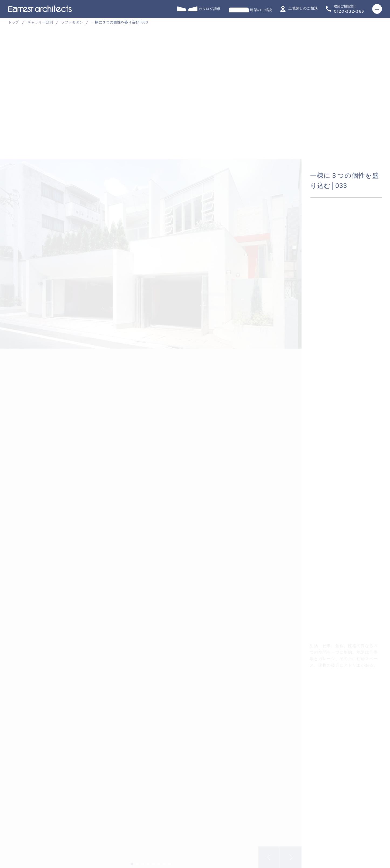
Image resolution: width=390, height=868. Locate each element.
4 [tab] (148, 860)
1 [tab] (132, 860)
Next (291, 853)
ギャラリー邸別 (40, 22)
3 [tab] (143, 860)
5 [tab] (153, 860)
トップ (14, 22)
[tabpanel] (195, 110)
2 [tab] (137, 860)
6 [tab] (159, 860)
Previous (269, 853)
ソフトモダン (72, 22)
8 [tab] (170, 860)
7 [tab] (164, 860)
